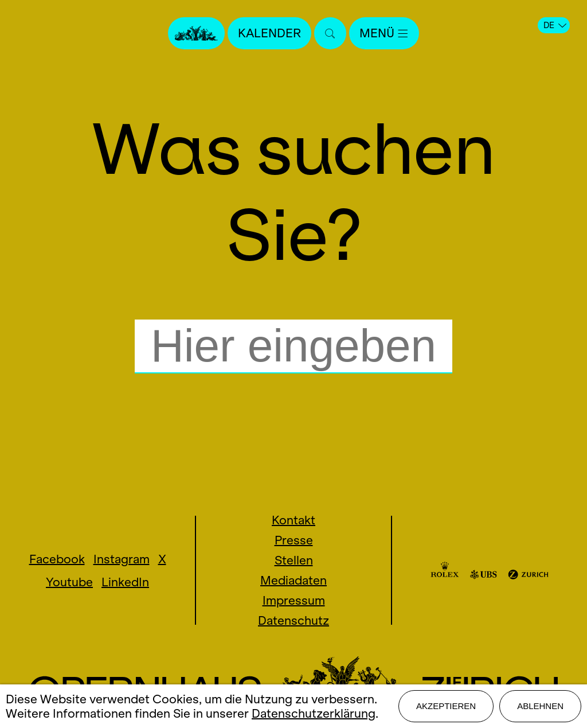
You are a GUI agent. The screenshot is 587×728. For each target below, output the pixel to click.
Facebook (57, 559)
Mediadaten (293, 580)
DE (555, 25)
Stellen (294, 560)
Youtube (69, 582)
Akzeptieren (446, 706)
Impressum (294, 600)
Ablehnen (540, 706)
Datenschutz (293, 620)
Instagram (122, 559)
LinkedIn (125, 582)
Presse (294, 540)
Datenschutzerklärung (314, 713)
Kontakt (293, 520)
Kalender (269, 33)
